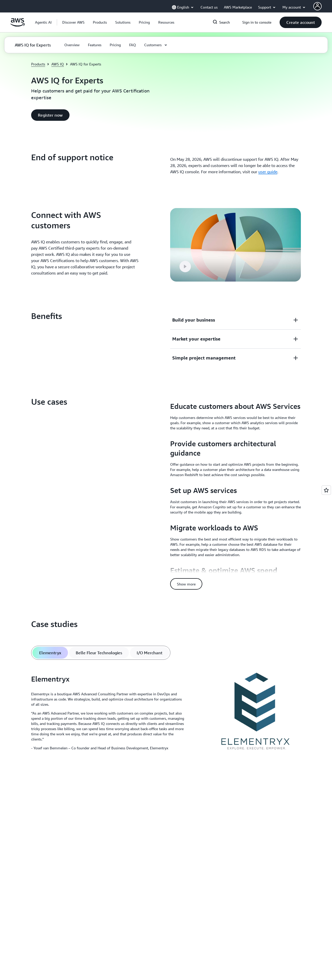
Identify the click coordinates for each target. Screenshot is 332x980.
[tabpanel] (166, 714)
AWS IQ (58, 64)
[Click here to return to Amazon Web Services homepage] (18, 25)
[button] (73, 22)
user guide (268, 172)
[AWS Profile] (317, 6)
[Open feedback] (326, 490)
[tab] (50, 653)
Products (38, 64)
